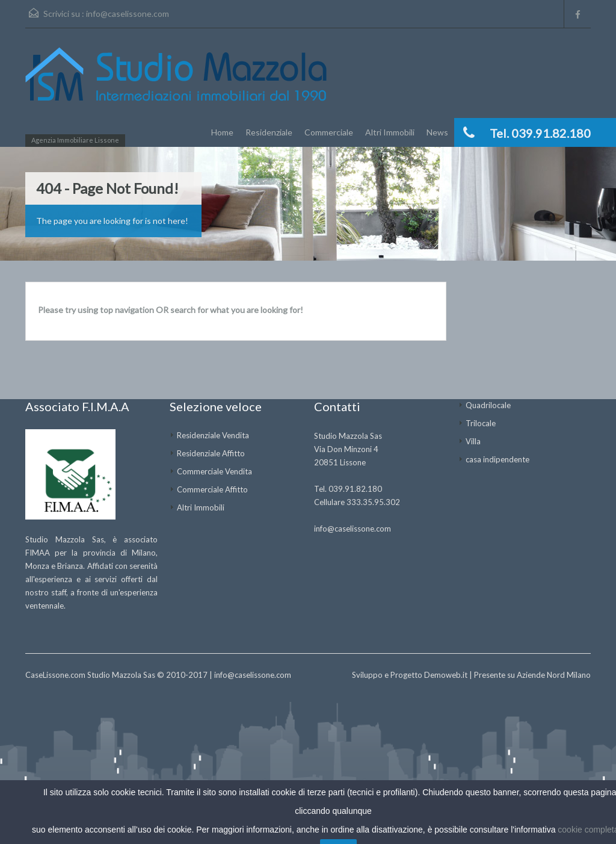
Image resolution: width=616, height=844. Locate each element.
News (437, 132)
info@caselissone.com (128, 14)
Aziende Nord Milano (554, 675)
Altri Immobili (390, 132)
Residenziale (269, 132)
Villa (473, 441)
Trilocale (481, 423)
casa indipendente (497, 459)
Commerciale (329, 132)
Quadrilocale (488, 405)
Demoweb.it (446, 675)
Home (222, 132)
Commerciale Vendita (214, 471)
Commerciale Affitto (212, 489)
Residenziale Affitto (211, 453)
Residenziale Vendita (213, 435)
